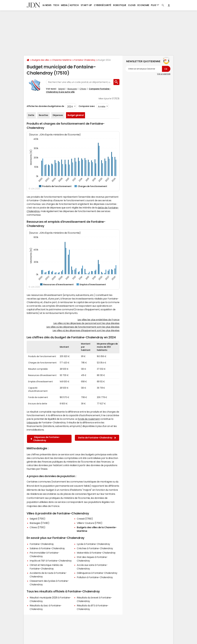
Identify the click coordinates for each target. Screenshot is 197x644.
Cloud (132, 5)
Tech (56, 5)
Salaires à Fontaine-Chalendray (47, 548)
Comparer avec (86, 106)
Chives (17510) (37, 527)
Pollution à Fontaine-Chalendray (95, 577)
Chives (83, 89)
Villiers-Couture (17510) (90, 523)
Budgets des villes (41, 60)
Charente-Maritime (62, 60)
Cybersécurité (103, 5)
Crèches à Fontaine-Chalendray (95, 548)
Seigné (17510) (37, 519)
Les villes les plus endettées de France (99, 320)
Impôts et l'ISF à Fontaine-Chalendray (51, 561)
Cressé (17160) (85, 519)
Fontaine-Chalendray (85, 60)
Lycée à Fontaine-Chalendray (93, 544)
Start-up (86, 5)
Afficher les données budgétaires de (45, 106)
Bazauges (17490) (39, 523)
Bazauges (72, 89)
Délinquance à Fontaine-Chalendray (97, 573)
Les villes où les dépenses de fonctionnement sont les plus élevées (83, 327)
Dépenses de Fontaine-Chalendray (45, 439)
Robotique (120, 5)
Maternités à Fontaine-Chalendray (96, 553)
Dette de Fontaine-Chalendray (97, 438)
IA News (47, 5)
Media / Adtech (70, 5)
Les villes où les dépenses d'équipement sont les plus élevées (86, 330)
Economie (143, 5)
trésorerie (32, 422)
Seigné (62, 89)
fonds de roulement (89, 419)
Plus (155, 5)
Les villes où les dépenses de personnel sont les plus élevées (86, 323)
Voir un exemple (164, 74)
